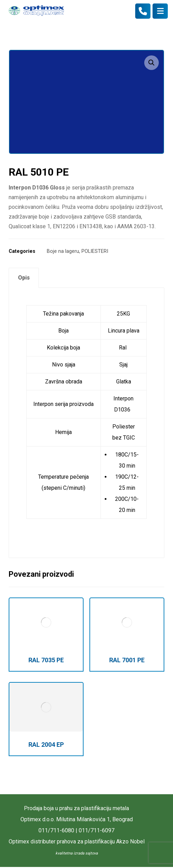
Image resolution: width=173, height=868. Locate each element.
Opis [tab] (24, 278)
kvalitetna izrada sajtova (77, 853)
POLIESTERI (95, 251)
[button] (152, 63)
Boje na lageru (63, 251)
